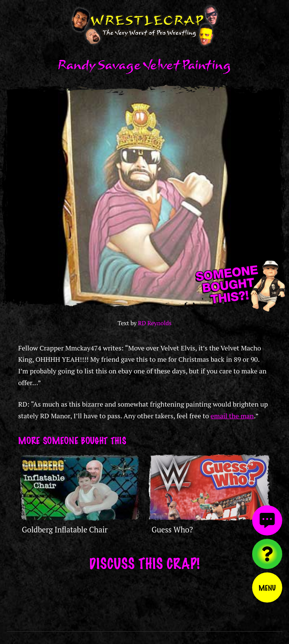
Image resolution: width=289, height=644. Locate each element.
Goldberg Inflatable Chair (65, 530)
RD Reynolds (155, 323)
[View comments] (267, 520)
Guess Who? (172, 530)
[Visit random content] (267, 554)
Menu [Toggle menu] (267, 587)
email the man (232, 416)
